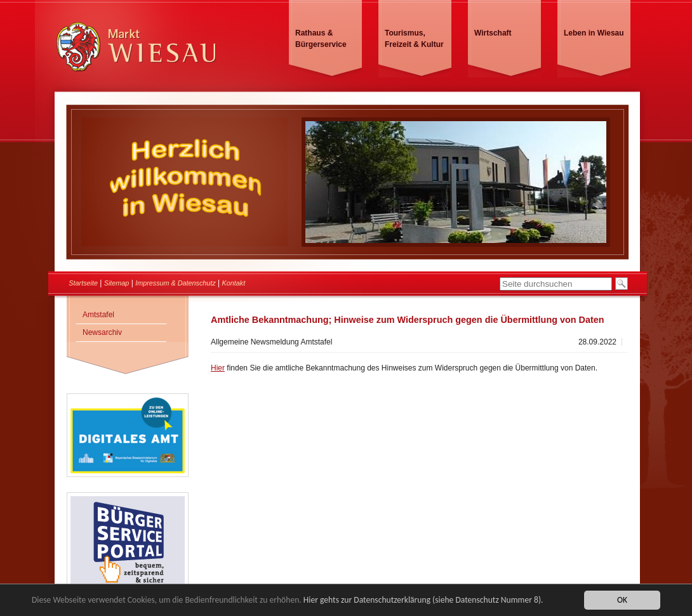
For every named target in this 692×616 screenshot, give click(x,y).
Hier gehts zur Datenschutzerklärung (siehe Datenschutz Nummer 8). (423, 600)
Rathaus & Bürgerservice (321, 39)
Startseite (83, 283)
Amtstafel (98, 315)
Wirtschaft (493, 33)
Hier (218, 368)
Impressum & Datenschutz (176, 283)
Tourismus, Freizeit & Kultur (414, 39)
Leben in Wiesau (594, 33)
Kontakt (234, 283)
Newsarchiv (102, 332)
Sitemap (117, 283)
